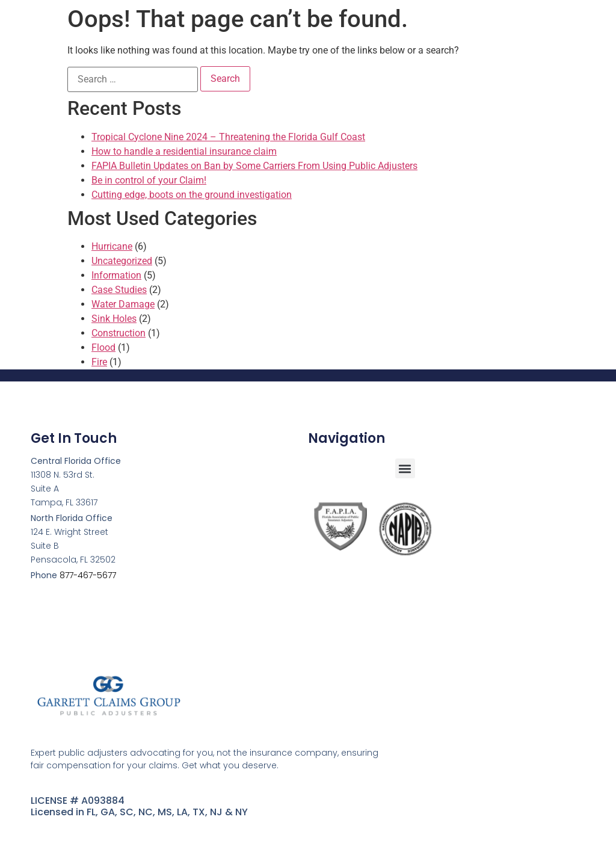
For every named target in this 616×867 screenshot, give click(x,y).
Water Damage (123, 304)
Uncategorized (122, 261)
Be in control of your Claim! (149, 180)
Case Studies (119, 290)
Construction (119, 333)
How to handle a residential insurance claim (184, 151)
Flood (103, 347)
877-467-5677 (88, 575)
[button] (405, 468)
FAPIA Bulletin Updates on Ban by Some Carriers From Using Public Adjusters (254, 166)
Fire (99, 362)
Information (116, 275)
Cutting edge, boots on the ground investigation (192, 195)
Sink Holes (114, 319)
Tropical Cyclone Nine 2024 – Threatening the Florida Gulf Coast (228, 137)
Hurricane (112, 246)
